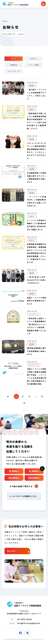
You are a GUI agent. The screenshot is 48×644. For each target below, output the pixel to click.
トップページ (10, 34)
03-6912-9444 (25, 619)
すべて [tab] (14, 59)
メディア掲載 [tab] (34, 65)
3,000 (14, 471)
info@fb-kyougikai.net (29, 623)
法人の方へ (18, 552)
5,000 (34, 471)
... (36, 397)
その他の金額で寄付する (24, 486)
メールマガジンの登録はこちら (25, 497)
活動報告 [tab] (14, 65)
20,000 (34, 478)
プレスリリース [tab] (14, 71)
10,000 (14, 478)
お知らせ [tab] (34, 59)
